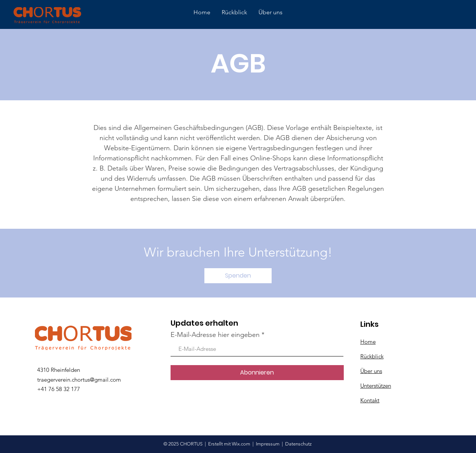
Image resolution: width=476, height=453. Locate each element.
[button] (238, 276)
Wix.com (242, 444)
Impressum (268, 444)
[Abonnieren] (257, 373)
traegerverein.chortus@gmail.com (79, 380)
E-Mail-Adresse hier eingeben (215, 335)
